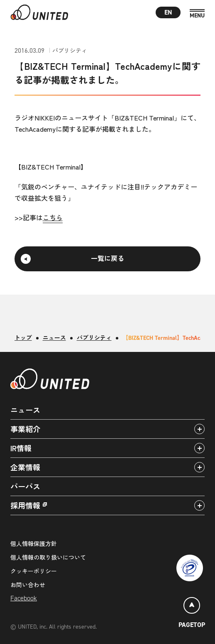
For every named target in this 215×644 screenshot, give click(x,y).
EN (168, 12)
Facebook (24, 598)
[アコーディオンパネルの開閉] (199, 429)
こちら (53, 217)
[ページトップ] (192, 614)
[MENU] (197, 14)
